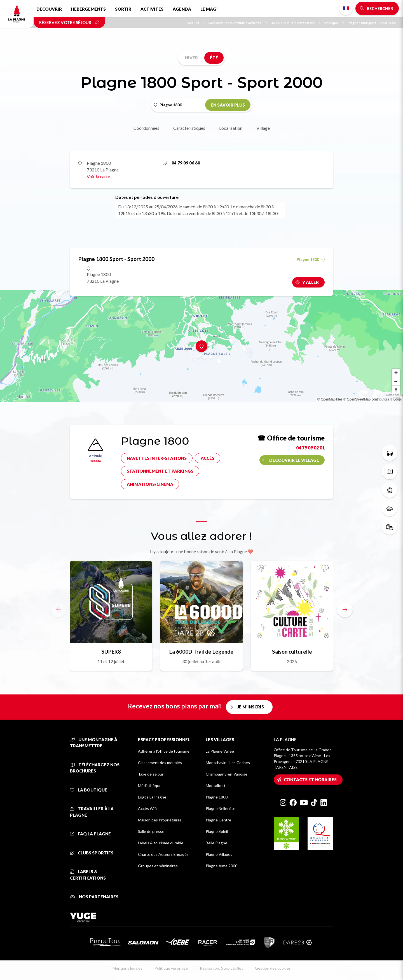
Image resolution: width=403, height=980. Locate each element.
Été (214, 58)
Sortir (123, 9)
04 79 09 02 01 (310, 448)
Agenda (182, 9)
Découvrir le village (294, 460)
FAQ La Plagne (90, 834)
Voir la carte (98, 176)
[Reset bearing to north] (396, 390)
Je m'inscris (251, 707)
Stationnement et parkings (160, 471)
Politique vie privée (171, 968)
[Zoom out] (396, 381)
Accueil (196, 23)
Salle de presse (151, 831)
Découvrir (49, 9)
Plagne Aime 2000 (222, 866)
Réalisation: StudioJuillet (221, 968)
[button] (345, 609)
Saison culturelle (292, 652)
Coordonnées (146, 128)
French (346, 8)
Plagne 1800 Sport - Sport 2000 (372, 23)
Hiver (191, 58)
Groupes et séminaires (158, 866)
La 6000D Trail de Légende (201, 652)
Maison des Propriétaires (160, 820)
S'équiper (334, 23)
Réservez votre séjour (69, 22)
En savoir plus (228, 105)
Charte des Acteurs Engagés (163, 854)
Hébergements (88, 9)
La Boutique (89, 790)
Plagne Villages (219, 854)
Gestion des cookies (273, 968)
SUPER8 (111, 652)
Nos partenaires (94, 897)
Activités (152, 9)
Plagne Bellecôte (221, 808)
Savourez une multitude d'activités (238, 23)
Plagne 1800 (311, 260)
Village (263, 128)
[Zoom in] (396, 373)
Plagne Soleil (217, 831)
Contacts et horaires (310, 779)
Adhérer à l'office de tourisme (164, 751)
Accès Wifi (147, 808)
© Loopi (396, 399)
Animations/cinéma (150, 484)
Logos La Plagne (152, 797)
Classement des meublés (160, 763)
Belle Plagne (216, 843)
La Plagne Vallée (220, 751)
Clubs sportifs (92, 853)
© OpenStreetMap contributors (366, 399)
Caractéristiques (189, 128)
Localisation (231, 128)
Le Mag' (209, 9)
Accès (208, 458)
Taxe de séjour (151, 774)
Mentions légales (127, 968)
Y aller (311, 282)
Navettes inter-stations (157, 458)
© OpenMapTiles (330, 399)
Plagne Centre (218, 820)
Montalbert (216, 785)
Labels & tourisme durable (161, 843)
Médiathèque (150, 785)
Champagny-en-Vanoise (227, 774)
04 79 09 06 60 (182, 163)
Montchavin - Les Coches (228, 763)
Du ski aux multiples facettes (295, 23)
